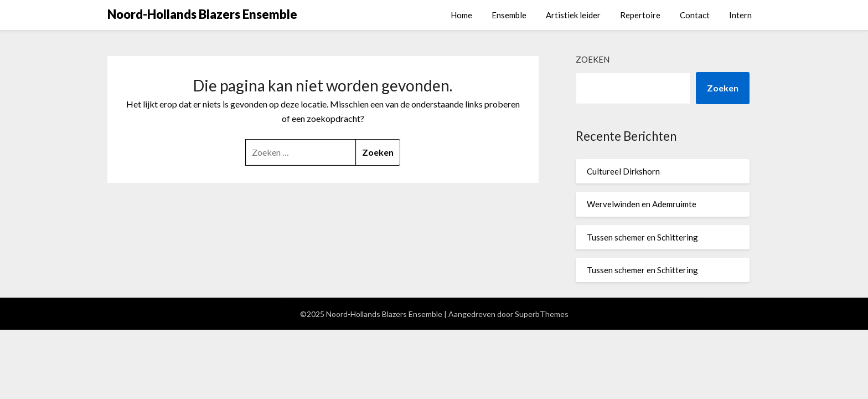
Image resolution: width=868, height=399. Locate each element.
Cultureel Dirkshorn (623, 171)
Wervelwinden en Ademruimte (642, 204)
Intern (740, 15)
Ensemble (509, 15)
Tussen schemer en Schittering (642, 237)
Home (461, 15)
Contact (695, 15)
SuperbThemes (542, 314)
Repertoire (640, 15)
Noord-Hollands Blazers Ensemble (202, 14)
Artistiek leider (573, 15)
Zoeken (593, 59)
